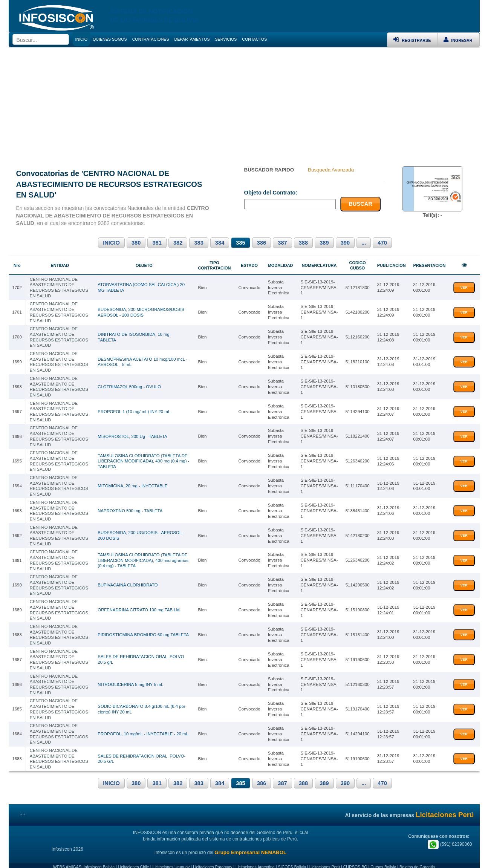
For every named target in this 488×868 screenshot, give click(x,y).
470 (382, 243)
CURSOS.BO (355, 860)
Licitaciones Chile (134, 860)
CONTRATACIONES (151, 39)
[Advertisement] (244, 104)
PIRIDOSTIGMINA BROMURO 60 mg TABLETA (144, 629)
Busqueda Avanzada (331, 170)
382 (178, 243)
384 (220, 243)
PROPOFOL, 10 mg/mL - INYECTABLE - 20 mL (143, 727)
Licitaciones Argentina (255, 860)
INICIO (111, 243)
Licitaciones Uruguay (171, 860)
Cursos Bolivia (383, 860)
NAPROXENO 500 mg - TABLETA (130, 507)
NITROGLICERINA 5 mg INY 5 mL (131, 678)
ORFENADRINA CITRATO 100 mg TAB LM (139, 605)
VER (464, 287)
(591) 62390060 (450, 837)
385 (240, 243)
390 (345, 243)
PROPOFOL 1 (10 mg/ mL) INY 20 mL (134, 410)
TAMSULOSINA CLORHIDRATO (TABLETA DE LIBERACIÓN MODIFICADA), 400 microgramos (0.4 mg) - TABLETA (143, 556)
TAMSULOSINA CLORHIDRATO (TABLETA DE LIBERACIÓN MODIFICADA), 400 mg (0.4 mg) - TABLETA (144, 458)
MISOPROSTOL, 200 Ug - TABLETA (133, 434)
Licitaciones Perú (325, 860)
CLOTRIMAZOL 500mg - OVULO (130, 385)
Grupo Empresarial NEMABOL (250, 846)
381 (157, 243)
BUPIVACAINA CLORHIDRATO (128, 581)
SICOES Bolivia (292, 860)
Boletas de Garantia (417, 860)
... (364, 243)
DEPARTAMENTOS (192, 39)
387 (282, 243)
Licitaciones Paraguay (213, 860)
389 (324, 243)
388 (303, 243)
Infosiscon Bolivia (99, 860)
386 (262, 243)
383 (199, 243)
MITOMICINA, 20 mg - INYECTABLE (133, 483)
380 (136, 243)
